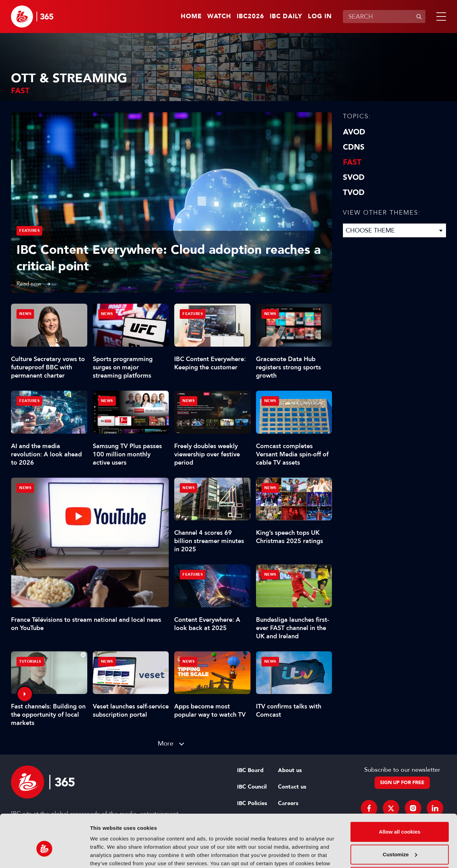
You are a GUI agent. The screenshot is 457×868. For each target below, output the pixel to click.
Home (191, 17)
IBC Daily (286, 17)
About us (290, 770)
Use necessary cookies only (400, 841)
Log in (320, 17)
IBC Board (250, 770)
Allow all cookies (400, 796)
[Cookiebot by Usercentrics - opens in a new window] (44, 855)
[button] (440, 17)
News (25, 488)
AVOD (354, 132)
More (166, 743)
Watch (219, 17)
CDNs (354, 147)
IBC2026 (250, 17)
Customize (400, 818)
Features (29, 231)
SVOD (354, 177)
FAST (352, 162)
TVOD (354, 193)
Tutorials (30, 661)
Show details (106, 854)
